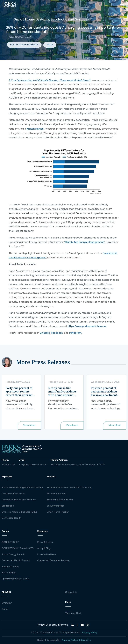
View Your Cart (73, 613)
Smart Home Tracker (58, 512)
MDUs (50, 45)
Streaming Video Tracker (60, 500)
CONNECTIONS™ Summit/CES (17, 548)
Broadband (8, 506)
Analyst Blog (44, 548)
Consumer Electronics (13, 494)
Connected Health (12, 518)
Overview (7, 603)
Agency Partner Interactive (76, 640)
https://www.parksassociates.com (87, 326)
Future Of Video (10, 567)
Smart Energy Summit (13, 555)
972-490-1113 (8, 465)
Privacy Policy (90, 633)
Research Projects (56, 494)
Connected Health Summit (16, 561)
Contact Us (71, 592)
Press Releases (45, 542)
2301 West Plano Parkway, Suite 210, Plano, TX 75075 (78, 465)
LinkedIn (45, 333)
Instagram (75, 333)
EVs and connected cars (24, 45)
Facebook (57, 333)
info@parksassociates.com (33, 465)
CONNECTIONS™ (10, 542)
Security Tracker (55, 506)
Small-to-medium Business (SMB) (19, 512)
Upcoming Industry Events (16, 579)
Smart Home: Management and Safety (22, 488)
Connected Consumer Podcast (54, 561)
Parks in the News (47, 555)
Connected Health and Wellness (19, 500)
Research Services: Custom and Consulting (70, 488)
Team (5, 609)
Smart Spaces (9, 573)
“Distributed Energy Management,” (85, 242)
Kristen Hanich (35, 129)
